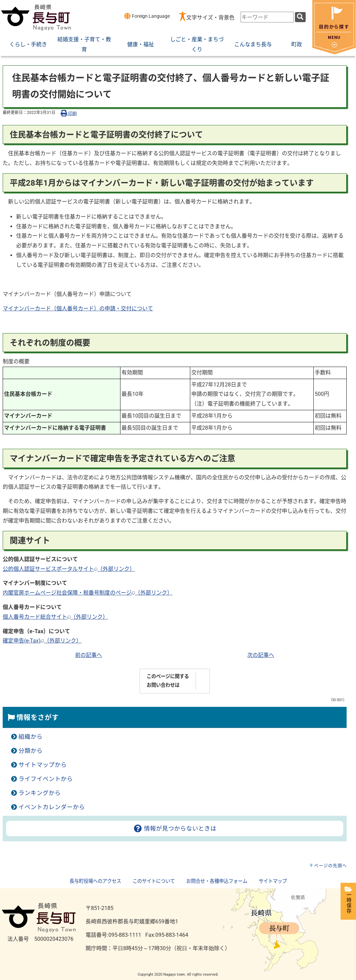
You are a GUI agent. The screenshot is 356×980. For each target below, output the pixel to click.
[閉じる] (334, 52)
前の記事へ (89, 655)
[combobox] (267, 17)
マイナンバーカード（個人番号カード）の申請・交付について (78, 309)
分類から (31, 751)
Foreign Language (147, 16)
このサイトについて (154, 881)
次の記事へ (261, 655)
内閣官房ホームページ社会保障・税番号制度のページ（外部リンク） (88, 593)
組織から (31, 737)
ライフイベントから (46, 779)
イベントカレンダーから (52, 807)
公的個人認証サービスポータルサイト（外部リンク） (69, 569)
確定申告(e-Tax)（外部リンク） (42, 641)
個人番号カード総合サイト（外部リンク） (55, 617)
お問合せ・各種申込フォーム (217, 881)
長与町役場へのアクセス (95, 881)
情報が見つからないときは (175, 829)
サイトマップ (273, 881)
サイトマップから (43, 765)
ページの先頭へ (330, 866)
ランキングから (40, 793)
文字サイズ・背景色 (210, 18)
